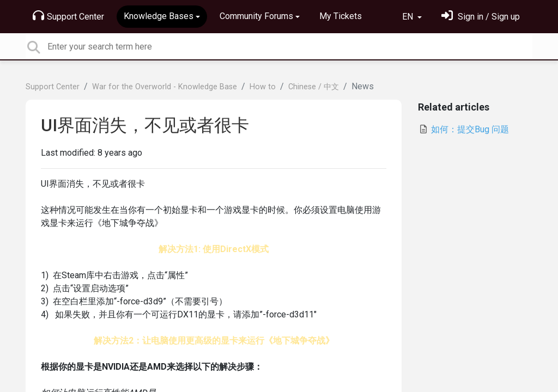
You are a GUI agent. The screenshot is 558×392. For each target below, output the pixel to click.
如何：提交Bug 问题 (463, 129)
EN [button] (409, 17)
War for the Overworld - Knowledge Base (165, 87)
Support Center (68, 16)
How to (263, 87)
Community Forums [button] (256, 16)
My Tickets (341, 16)
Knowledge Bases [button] (159, 16)
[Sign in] (481, 17)
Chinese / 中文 (314, 87)
